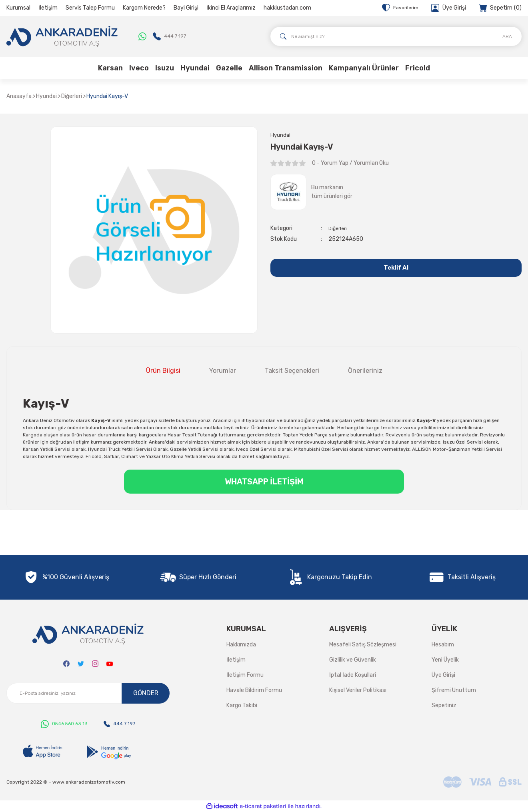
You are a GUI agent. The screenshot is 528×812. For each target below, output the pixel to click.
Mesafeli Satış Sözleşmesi (363, 645)
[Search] (396, 36)
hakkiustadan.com (287, 8)
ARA (507, 36)
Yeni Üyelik (445, 660)
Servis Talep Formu (90, 8)
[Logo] (62, 36)
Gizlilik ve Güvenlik (353, 660)
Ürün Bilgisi (163, 371)
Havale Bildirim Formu (254, 690)
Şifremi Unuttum (454, 690)
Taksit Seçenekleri (292, 371)
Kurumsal (18, 8)
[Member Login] (449, 8)
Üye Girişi (443, 675)
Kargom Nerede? (144, 8)
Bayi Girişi (186, 8)
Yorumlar (223, 371)
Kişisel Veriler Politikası (358, 690)
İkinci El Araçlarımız (231, 8)
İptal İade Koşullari (353, 675)
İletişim (48, 8)
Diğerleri (339, 229)
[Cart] (500, 8)
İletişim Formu (245, 675)
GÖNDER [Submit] (146, 693)
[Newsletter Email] (88, 693)
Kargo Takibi (242, 705)
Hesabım (443, 645)
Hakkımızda (241, 645)
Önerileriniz (365, 371)
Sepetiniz (444, 705)
